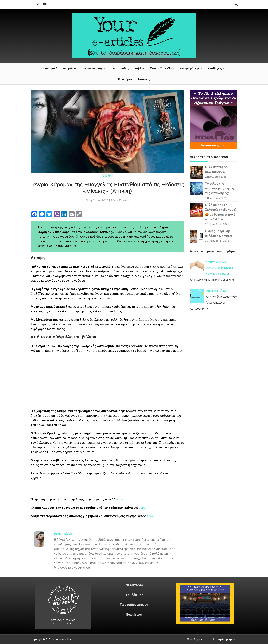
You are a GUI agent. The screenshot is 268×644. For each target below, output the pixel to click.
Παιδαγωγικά (217, 68)
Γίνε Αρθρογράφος (134, 605)
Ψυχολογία (71, 68)
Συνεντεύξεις (120, 68)
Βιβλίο (140, 68)
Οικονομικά (49, 68)
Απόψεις (144, 79)
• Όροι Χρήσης (194, 639)
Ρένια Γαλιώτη (121, 200)
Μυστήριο (125, 79)
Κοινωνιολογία (95, 68)
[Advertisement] (107, 383)
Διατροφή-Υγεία (191, 68)
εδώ (120, 499)
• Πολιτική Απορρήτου (221, 639)
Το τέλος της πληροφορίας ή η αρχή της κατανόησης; (221, 188)
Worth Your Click (162, 68)
